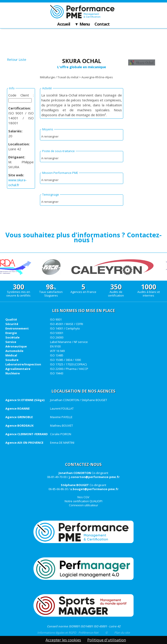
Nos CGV (83, 497)
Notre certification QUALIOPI (83, 501)
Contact (102, 24)
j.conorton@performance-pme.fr (94, 477)
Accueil (64, 24)
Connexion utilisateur (83, 505)
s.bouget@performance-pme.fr (94, 489)
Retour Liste (17, 59)
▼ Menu (82, 24)
